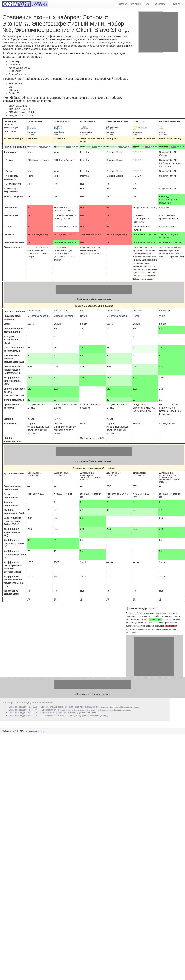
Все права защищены (34, 731)
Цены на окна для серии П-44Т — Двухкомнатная (62, 710)
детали (49, 147)
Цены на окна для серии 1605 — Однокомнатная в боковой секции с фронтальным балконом (66, 707)
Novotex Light (34, 311)
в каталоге (31, 134)
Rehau (84, 316)
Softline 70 (164, 311)
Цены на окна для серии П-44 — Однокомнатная (44, 713)
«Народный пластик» (38, 316)
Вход (178, 4)
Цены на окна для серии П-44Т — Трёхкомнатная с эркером (50, 716)
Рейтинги (136, 4)
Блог (148, 4)
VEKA (162, 316)
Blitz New (137, 311)
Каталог (122, 4)
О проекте (161, 4)
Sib (82, 311)
